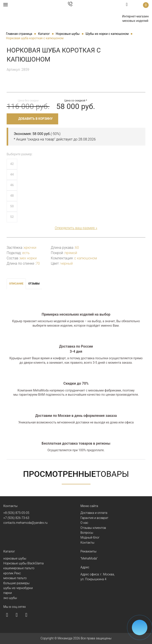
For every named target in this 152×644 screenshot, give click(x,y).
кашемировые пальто (19, 568)
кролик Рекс (12, 573)
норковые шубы (15, 558)
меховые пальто (15, 578)
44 (12, 174)
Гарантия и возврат (94, 518)
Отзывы (34, 284)
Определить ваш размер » (76, 228)
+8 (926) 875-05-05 (16, 513)
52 (12, 217)
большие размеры (16, 583)
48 (12, 196)
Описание (16, 284)
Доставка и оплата (94, 513)
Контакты (88, 543)
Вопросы (87, 533)
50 (12, 206)
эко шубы (10, 598)
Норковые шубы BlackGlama (23, 563)
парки (8, 593)
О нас (84, 523)
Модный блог (90, 537)
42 (12, 164)
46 (12, 185)
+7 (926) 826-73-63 (16, 518)
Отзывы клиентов (93, 528)
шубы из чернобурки (18, 588)
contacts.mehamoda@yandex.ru (25, 523)
